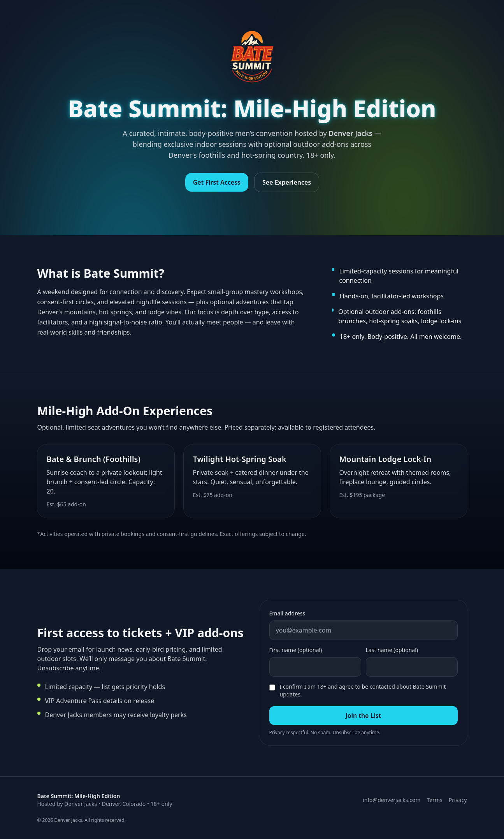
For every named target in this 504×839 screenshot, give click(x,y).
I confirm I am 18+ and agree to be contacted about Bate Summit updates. (363, 690)
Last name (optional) (392, 650)
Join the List (364, 716)
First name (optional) (296, 650)
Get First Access (217, 183)
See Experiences (287, 183)
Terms (435, 800)
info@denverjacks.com (392, 800)
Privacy (458, 800)
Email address (287, 613)
